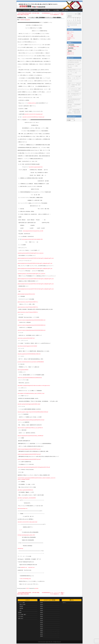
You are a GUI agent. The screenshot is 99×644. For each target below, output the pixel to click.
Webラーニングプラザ (71, 50)
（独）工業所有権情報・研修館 (73, 47)
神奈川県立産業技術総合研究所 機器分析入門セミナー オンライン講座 (74, 101)
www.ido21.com (31, 567)
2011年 (41, 626)
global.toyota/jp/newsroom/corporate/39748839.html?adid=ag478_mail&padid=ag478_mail (36, 279)
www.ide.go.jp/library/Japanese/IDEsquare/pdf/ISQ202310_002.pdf (31, 420)
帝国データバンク (71, 52)
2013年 (41, 622)
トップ (20, 530)
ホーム (19, 10)
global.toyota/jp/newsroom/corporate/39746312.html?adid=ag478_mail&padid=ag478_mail (36, 284)
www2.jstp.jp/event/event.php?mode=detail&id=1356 (32, 239)
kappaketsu (28, 20)
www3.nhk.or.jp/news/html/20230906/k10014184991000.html (30, 378)
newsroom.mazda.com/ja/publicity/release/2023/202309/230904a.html (32, 330)
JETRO (69, 40)
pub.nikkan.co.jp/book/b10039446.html (25, 490)
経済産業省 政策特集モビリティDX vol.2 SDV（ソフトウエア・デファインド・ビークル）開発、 (74, 71)
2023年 (28, 588)
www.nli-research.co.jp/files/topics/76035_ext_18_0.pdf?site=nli (30, 428)
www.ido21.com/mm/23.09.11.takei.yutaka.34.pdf (27, 522)
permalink (37, 588)
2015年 (41, 618)
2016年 (41, 616)
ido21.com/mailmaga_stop (26, 579)
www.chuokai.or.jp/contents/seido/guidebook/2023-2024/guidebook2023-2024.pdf (34, 467)
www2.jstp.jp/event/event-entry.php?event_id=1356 (33, 231)
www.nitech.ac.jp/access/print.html (36, 167)
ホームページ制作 (27, 10)
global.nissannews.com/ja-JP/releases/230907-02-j (28, 307)
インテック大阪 (70, 35)
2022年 (41, 605)
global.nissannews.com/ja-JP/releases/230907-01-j (28, 302)
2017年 (41, 614)
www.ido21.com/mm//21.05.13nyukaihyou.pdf (33, 114)
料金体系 (21, 606)
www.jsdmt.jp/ (20, 548)
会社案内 (36, 10)
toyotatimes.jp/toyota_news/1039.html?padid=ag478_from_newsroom (31, 274)
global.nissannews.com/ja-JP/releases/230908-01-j (28, 312)
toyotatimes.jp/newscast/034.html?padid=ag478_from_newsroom (31, 253)
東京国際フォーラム (71, 38)
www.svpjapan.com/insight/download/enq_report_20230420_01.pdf (31, 393)
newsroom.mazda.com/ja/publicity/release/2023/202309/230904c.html (32, 320)
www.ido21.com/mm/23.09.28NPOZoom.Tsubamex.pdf (33, 117)
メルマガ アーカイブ (71, 119)
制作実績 (21, 608)
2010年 (41, 628)
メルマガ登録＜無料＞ (46, 10)
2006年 (41, 636)
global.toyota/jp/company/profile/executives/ (26, 294)
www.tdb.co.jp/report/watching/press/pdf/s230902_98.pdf (29, 404)
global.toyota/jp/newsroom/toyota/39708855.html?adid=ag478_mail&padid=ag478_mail (35, 269)
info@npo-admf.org (32, 103)
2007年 (41, 634)
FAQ (20, 610)
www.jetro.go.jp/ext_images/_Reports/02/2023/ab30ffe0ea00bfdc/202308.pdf (33, 412)
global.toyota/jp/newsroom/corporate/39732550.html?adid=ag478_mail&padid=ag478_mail (36, 258)
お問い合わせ (65, 10)
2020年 (41, 609)
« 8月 (69, 26)
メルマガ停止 (56, 10)
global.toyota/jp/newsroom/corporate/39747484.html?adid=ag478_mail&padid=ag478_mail (36, 289)
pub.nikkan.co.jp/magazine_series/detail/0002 (27, 498)
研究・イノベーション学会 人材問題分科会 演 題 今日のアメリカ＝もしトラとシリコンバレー (74, 78)
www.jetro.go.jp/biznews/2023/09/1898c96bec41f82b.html (29, 354)
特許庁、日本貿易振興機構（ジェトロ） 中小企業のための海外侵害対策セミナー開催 (74, 111)
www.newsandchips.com (23, 508)
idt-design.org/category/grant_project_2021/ (26, 535)
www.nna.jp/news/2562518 (23, 370)
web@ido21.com (24, 567)
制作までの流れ (23, 604)
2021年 (41, 607)
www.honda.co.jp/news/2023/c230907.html (26, 338)
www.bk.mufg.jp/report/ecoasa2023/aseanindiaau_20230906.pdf (30, 436)
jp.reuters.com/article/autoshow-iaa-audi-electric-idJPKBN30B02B (31, 362)
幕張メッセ (69, 34)
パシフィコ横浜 (70, 37)
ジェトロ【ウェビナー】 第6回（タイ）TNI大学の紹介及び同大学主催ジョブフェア (74, 90)
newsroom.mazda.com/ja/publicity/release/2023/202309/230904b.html (32, 325)
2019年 (41, 611)
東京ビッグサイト (71, 32)
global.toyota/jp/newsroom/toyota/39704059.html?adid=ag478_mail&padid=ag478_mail (35, 263)
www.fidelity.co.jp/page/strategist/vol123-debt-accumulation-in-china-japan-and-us (34, 385)
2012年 (41, 624)
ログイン (64, 603)
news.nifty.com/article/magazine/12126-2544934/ (27, 346)
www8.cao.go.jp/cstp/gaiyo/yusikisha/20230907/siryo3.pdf (29, 459)
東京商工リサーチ (71, 54)
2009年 (41, 630)
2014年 (41, 620)
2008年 (41, 632)
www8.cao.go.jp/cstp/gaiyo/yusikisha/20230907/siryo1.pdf (29, 449)
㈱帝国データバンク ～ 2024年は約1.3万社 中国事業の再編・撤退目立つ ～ (74, 85)
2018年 (41, 612)
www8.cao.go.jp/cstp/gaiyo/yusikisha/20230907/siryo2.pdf (29, 454)
